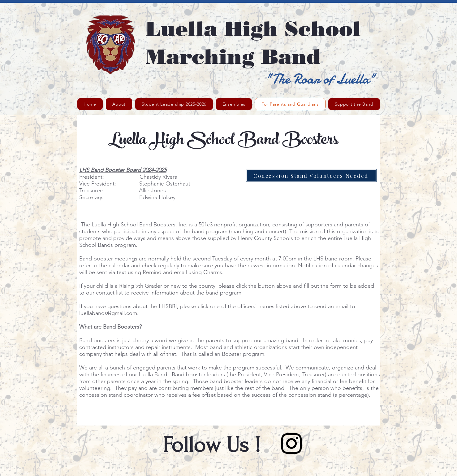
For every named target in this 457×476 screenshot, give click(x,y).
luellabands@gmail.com (108, 313)
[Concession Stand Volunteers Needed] (311, 175)
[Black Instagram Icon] (291, 443)
